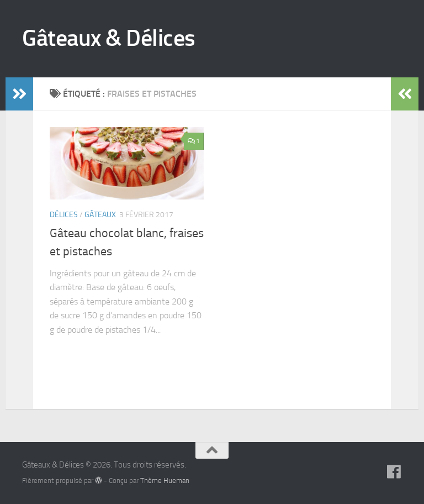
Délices (64, 215)
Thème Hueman (165, 481)
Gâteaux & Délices (109, 38)
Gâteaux (100, 215)
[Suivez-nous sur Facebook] (394, 472)
